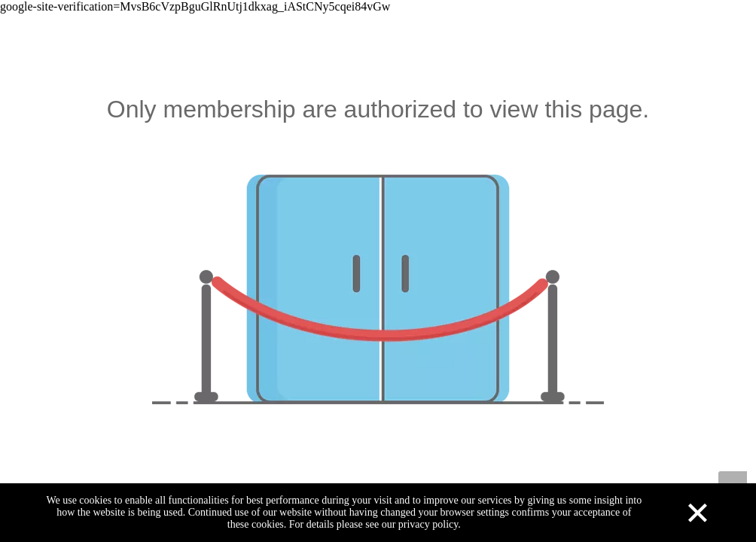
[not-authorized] (378, 289)
